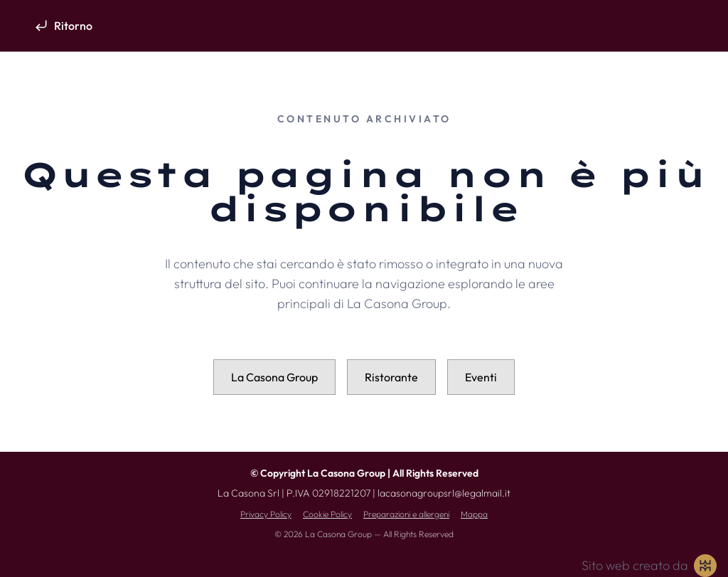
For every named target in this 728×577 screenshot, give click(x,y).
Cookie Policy (327, 514)
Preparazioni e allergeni (406, 514)
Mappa (474, 514)
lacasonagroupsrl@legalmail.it (444, 493)
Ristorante (391, 377)
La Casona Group (274, 377)
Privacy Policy (266, 514)
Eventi (481, 377)
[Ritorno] (63, 26)
